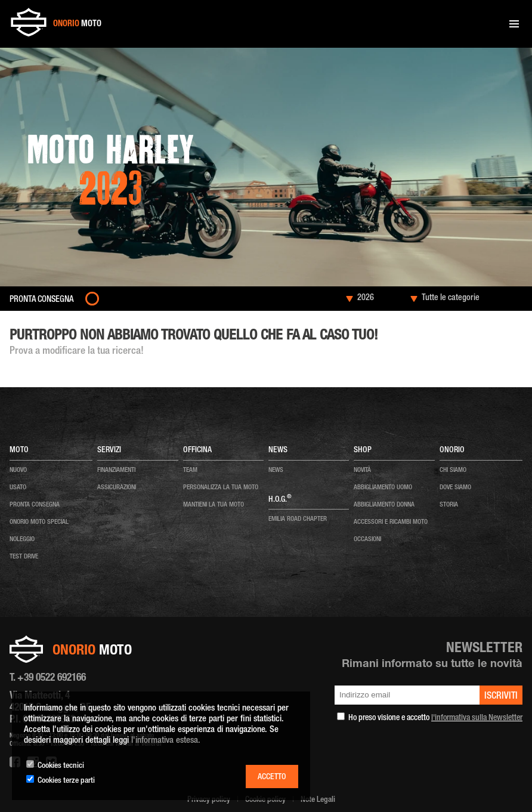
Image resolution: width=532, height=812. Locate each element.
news (276, 470)
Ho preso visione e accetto (435, 718)
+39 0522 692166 (52, 678)
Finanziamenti (116, 470)
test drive (24, 557)
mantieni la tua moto (214, 505)
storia (449, 505)
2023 (88, 321)
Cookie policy (265, 800)
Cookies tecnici (61, 766)
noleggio (22, 540)
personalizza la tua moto (221, 488)
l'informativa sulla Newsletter (477, 718)
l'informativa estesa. (166, 741)
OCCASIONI (367, 540)
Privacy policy (209, 800)
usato (18, 488)
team (190, 470)
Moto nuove (62, 321)
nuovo (18, 470)
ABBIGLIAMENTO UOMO (383, 488)
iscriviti (501, 697)
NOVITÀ (362, 470)
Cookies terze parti (66, 781)
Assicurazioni (117, 488)
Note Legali (318, 800)
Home (35, 321)
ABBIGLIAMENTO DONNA (384, 505)
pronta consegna (35, 505)
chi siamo (453, 470)
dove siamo (455, 488)
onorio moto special (39, 522)
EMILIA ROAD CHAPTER (298, 519)
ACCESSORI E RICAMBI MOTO (391, 522)
